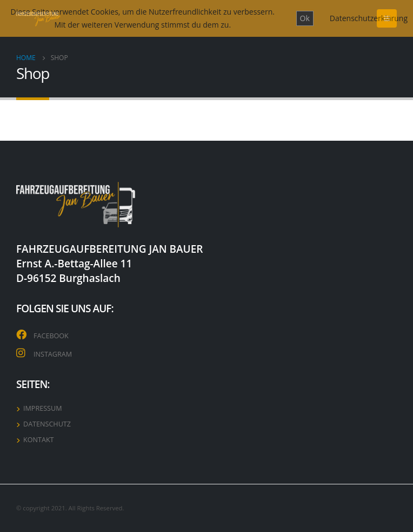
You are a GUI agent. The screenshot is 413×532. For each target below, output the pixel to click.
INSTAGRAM (53, 354)
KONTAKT (39, 440)
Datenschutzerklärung (369, 18)
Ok (305, 18)
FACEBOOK (51, 336)
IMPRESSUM (43, 408)
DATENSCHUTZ (47, 424)
